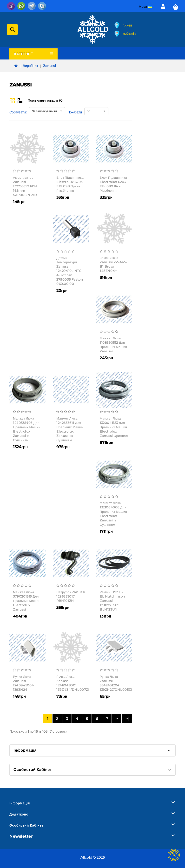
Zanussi (50, 66)
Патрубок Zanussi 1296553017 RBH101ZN (71, 596)
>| (127, 719)
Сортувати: (18, 112)
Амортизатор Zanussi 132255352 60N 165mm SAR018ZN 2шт (25, 186)
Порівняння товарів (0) (46, 100)
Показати (75, 112)
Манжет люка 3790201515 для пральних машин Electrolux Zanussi (27, 601)
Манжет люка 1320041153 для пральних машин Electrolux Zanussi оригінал (114, 427)
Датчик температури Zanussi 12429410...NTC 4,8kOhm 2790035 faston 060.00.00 (70, 271)
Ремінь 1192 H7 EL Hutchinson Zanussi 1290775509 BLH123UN (112, 601)
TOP (174, 855)
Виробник (30, 66)
